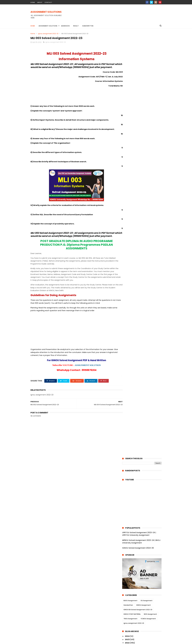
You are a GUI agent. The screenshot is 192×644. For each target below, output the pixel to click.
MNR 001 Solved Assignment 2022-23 (143, 505)
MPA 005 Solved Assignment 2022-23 (144, 545)
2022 (127, 219)
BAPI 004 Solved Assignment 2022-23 (144, 328)
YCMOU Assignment (148, 195)
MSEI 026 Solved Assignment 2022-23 (144, 395)
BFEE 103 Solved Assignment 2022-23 (143, 301)
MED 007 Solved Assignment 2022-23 (144, 515)
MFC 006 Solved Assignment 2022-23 (144, 425)
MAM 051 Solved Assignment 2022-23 (144, 388)
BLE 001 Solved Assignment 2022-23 (143, 345)
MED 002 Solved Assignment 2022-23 (144, 532)
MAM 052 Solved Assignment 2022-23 (144, 385)
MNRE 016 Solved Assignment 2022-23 (144, 495)
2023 (127, 215)
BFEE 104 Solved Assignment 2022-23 (144, 298)
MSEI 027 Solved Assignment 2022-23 (144, 392)
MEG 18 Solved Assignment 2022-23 (143, 244)
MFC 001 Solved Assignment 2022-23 (143, 438)
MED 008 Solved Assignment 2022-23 (144, 512)
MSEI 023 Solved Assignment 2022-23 (144, 405)
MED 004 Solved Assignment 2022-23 (144, 525)
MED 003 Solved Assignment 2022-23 (144, 528)
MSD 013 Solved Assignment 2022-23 (143, 575)
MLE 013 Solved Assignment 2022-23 (143, 458)
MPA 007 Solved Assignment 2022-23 (144, 539)
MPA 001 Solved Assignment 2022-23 (143, 558)
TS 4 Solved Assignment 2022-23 (142, 355)
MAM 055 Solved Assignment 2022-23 (144, 375)
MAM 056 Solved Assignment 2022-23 (144, 372)
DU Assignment (147, 176)
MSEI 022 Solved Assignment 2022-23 (144, 408)
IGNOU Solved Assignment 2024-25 (138, 124)
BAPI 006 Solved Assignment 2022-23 (144, 322)
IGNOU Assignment (144, 181)
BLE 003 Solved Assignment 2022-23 (143, 338)
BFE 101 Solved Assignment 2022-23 (143, 315)
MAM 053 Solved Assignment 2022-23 (144, 382)
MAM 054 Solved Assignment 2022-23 (144, 378)
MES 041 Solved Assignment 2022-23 (143, 492)
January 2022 (133, 593)
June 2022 (132, 235)
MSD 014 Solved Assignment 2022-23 (143, 572)
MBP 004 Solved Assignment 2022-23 (144, 508)
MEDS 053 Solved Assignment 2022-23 (143, 285)
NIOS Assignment (150, 190)
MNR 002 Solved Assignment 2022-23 (144, 502)
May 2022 (131, 238)
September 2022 (135, 228)
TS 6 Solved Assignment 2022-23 (142, 348)
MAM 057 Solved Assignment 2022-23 (144, 368)
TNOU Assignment (130, 195)
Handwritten (88, 26)
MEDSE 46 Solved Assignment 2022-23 (143, 252)
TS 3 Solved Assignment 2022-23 (142, 358)
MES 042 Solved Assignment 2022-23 (144, 488)
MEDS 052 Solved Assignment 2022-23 (143, 291)
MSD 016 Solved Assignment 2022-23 (143, 565)
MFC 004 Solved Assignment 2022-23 (144, 428)
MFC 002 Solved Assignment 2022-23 (144, 435)
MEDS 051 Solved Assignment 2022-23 (144, 295)
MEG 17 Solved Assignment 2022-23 (143, 248)
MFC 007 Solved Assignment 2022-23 (144, 422)
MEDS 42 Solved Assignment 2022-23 (144, 263)
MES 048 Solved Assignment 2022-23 (144, 468)
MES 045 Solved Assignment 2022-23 (144, 478)
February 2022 (134, 589)
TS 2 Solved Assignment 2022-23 (142, 362)
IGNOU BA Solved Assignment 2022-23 (138, 186)
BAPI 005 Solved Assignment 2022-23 (144, 325)
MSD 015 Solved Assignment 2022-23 (143, 568)
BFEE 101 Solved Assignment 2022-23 (143, 308)
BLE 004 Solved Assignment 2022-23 (143, 335)
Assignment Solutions (48, 26)
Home (33, 26)
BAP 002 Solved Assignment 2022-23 (143, 332)
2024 (127, 212)
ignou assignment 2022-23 (48, 34)
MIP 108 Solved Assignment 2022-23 (143, 585)
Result (76, 26)
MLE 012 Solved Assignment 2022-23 (143, 462)
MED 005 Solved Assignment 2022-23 (144, 522)
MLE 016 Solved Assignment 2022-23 (143, 448)
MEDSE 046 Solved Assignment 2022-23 (144, 271)
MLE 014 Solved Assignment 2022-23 (143, 455)
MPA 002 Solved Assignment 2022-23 (144, 555)
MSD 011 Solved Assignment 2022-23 (143, 582)
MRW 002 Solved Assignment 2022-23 (144, 442)
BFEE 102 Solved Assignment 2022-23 (143, 305)
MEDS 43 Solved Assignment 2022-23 (144, 260)
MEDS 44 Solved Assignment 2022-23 (144, 257)
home (33, 2)
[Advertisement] (117, 16)
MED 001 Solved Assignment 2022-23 (143, 535)
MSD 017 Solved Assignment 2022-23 (143, 562)
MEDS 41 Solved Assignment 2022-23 (143, 267)
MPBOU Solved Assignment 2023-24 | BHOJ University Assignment (141, 117)
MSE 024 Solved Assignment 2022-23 (144, 402)
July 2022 (131, 232)
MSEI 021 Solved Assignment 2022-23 (143, 412)
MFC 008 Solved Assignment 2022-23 (144, 418)
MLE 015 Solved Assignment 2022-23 (143, 452)
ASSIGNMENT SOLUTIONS (46, 12)
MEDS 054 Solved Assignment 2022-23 (143, 280)
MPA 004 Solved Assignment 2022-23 (144, 548)
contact (48, 2)
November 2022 (135, 222)
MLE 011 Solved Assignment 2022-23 (143, 465)
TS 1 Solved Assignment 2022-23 (141, 365)
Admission (65, 26)
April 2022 (132, 242)
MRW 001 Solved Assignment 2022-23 (144, 445)
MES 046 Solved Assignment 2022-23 (144, 475)
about (40, 2)
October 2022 (133, 225)
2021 (127, 597)
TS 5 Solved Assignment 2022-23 (142, 352)
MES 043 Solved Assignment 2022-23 (144, 485)
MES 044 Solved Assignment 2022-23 (144, 482)
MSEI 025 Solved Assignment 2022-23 (144, 398)
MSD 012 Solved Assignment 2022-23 (143, 578)
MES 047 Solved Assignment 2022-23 (144, 472)
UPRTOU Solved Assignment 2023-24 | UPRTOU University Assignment (139, 110)
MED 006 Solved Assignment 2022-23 (144, 518)
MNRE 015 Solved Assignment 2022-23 (144, 498)
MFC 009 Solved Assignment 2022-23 (144, 415)
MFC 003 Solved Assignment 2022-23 (144, 432)
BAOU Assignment (130, 176)
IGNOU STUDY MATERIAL (132, 190)
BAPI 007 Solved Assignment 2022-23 (144, 318)
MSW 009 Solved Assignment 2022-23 (144, 275)
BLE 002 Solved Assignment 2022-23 (143, 342)
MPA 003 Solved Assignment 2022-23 (144, 552)
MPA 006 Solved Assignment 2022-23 (144, 542)
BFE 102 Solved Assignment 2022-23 (143, 311)
